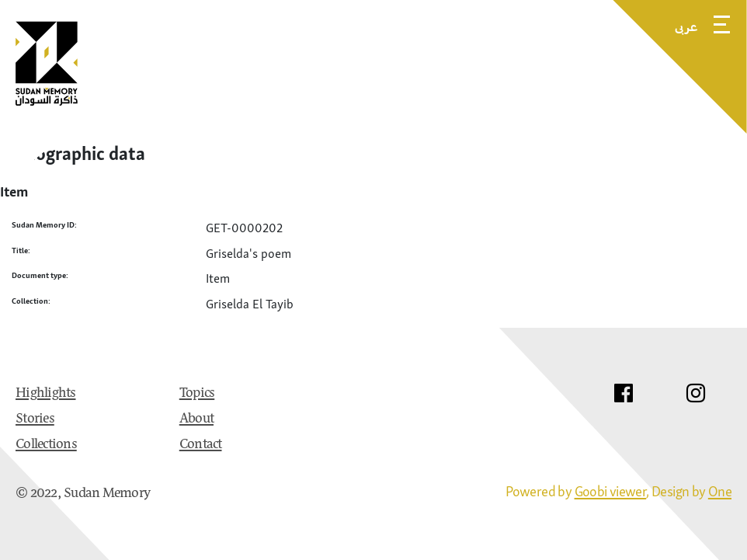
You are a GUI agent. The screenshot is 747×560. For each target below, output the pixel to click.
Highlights (46, 394)
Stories (35, 419)
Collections (46, 445)
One (720, 491)
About (196, 419)
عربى (686, 26)
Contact (201, 445)
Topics (197, 394)
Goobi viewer (611, 491)
